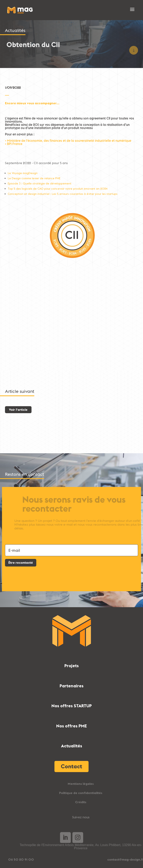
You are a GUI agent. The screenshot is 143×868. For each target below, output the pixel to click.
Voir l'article (18, 410)
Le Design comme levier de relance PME (34, 178)
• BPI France (14, 144)
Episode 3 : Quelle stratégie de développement (40, 183)
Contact (71, 766)
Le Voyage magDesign (23, 173)
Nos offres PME (71, 726)
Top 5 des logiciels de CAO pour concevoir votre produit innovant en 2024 (58, 189)
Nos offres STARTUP (72, 706)
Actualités (72, 746)
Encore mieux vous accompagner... (32, 103)
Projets (72, 666)
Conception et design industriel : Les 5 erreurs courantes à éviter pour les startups (63, 194)
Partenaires (72, 686)
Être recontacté (21, 563)
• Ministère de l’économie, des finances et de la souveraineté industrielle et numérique (68, 141)
